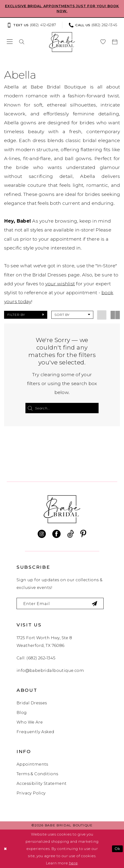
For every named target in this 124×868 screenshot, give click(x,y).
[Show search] (22, 42)
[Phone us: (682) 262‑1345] (93, 25)
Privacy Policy (31, 793)
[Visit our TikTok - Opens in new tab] (71, 534)
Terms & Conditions (37, 774)
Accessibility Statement (42, 783)
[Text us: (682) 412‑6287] (31, 25)
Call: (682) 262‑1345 (36, 658)
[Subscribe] (95, 603)
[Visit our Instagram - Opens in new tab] (42, 534)
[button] (10, 42)
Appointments (32, 764)
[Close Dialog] (5, 849)
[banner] (62, 42)
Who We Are (30, 722)
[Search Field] (62, 408)
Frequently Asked (35, 732)
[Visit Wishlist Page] (103, 42)
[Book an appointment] (115, 42)
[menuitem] (33, 25)
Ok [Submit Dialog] (118, 849)
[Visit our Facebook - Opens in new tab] (56, 534)
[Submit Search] (30, 408)
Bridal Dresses (32, 703)
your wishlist (60, 284)
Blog (22, 712)
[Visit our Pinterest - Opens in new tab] (83, 534)
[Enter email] (60, 603)
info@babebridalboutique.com (50, 670)
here (73, 863)
